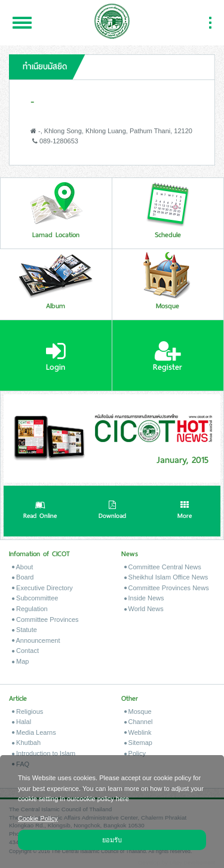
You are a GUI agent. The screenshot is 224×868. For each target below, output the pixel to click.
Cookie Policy (38, 818)
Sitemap (138, 743)
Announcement (36, 640)
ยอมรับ (112, 839)
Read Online (40, 511)
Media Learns (34, 732)
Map (20, 661)
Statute (24, 630)
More (185, 511)
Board (23, 577)
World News (144, 609)
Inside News (144, 598)
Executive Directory (42, 588)
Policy (135, 753)
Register (168, 357)
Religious (27, 711)
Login (56, 357)
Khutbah (26, 743)
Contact (25, 651)
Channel (139, 722)
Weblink (138, 732)
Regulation (30, 609)
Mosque (138, 711)
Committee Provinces (45, 619)
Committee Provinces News (167, 588)
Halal (22, 722)
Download (112, 511)
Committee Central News (163, 567)
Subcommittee (35, 598)
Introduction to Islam (44, 753)
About (22, 567)
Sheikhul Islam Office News (166, 577)
